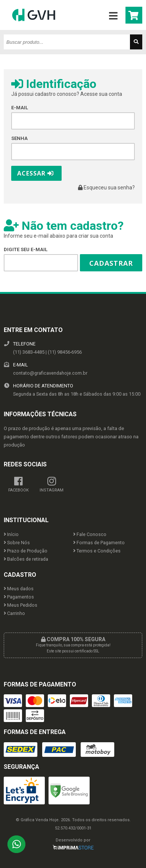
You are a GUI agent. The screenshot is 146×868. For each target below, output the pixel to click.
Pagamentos (19, 597)
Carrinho (14, 613)
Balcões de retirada (26, 559)
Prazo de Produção (26, 551)
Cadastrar (111, 263)
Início (11, 534)
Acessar (35, 173)
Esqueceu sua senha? (106, 188)
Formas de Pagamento (99, 543)
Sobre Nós (17, 543)
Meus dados (19, 589)
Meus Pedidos (21, 605)
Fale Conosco (90, 534)
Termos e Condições (97, 551)
